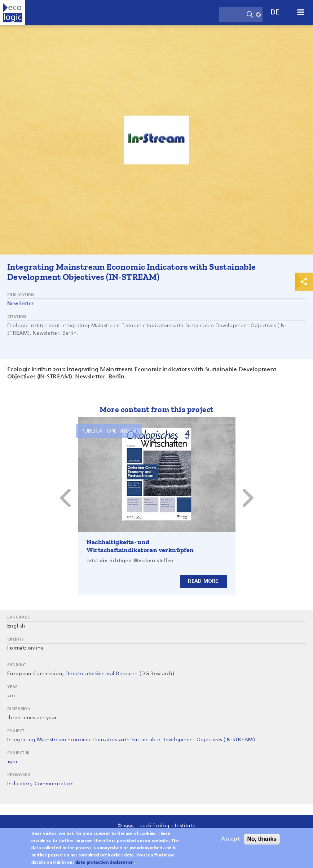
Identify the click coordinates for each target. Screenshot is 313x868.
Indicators (19, 784)
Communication (54, 784)
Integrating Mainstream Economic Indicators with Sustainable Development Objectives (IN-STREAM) (131, 740)
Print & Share (304, 282)
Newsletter (20, 304)
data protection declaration (105, 863)
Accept (230, 839)
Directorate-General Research (102, 674)
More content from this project (157, 409)
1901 (12, 762)
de (275, 12)
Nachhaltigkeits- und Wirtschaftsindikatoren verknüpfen (140, 546)
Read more (203, 581)
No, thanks (262, 839)
